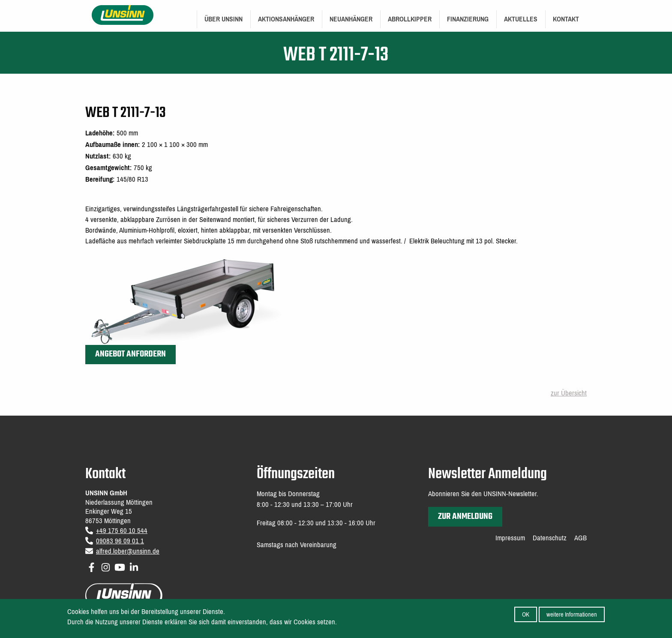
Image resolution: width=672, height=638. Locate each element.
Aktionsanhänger (286, 19)
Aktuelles (521, 19)
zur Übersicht (569, 393)
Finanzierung (468, 19)
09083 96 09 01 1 (120, 541)
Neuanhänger (351, 19)
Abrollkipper (410, 19)
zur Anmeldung (465, 517)
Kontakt (566, 19)
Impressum (510, 538)
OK (526, 617)
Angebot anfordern (130, 354)
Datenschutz (550, 538)
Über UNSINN (223, 19)
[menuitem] (223, 19)
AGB (580, 538)
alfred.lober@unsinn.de (128, 551)
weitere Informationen (572, 617)
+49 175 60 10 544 (122, 531)
